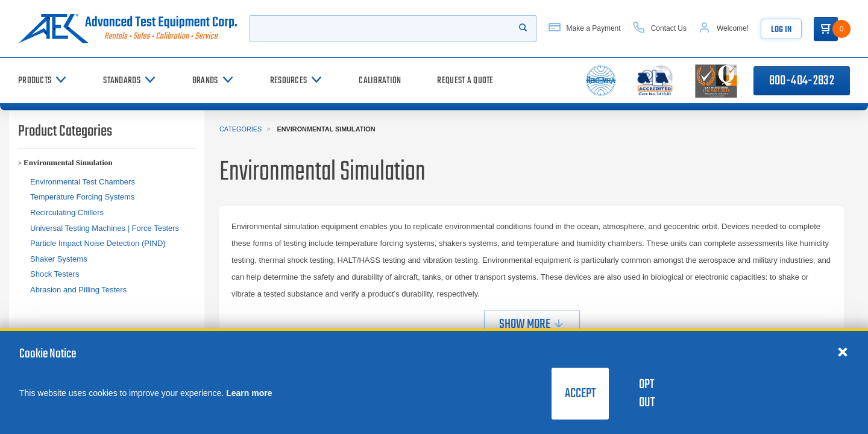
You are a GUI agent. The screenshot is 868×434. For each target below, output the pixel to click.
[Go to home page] (128, 29)
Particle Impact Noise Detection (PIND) (98, 243)
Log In (781, 30)
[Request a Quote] (465, 80)
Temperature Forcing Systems (82, 197)
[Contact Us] (660, 29)
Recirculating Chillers (67, 212)
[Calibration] (380, 80)
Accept (580, 394)
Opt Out (647, 394)
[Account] (724, 29)
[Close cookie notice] (843, 351)
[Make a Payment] (585, 29)
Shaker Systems (59, 259)
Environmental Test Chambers (83, 182)
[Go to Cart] (826, 29)
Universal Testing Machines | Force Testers (105, 228)
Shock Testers (55, 274)
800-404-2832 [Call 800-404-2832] (802, 81)
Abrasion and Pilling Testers (78, 290)
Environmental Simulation (68, 162)
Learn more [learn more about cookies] (249, 393)
